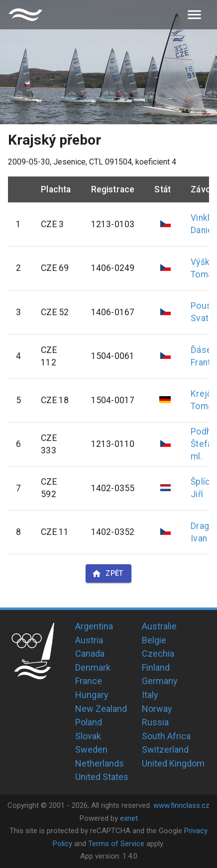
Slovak (88, 736)
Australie (159, 626)
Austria (89, 640)
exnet (129, 818)
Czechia (158, 653)
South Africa (166, 736)
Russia (155, 722)
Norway (157, 709)
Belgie (154, 640)
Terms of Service (116, 844)
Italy (150, 695)
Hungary (92, 695)
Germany (160, 681)
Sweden (91, 749)
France (89, 681)
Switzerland (165, 749)
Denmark (93, 667)
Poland (89, 722)
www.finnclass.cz (181, 805)
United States (102, 777)
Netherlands (100, 763)
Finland (156, 667)
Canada (90, 653)
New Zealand (101, 709)
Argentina (94, 626)
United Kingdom (173, 763)
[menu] (194, 15)
